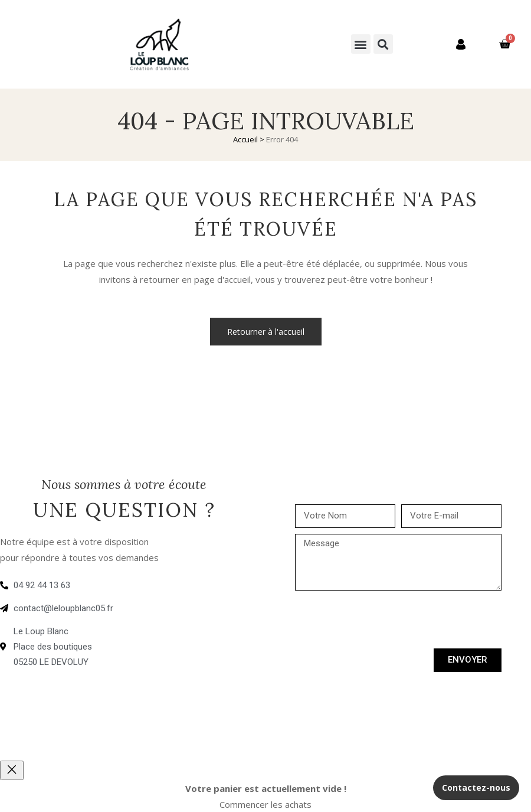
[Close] (12, 770)
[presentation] (385, 619)
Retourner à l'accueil (266, 332)
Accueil (245, 139)
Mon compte (438, 44)
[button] (361, 44)
